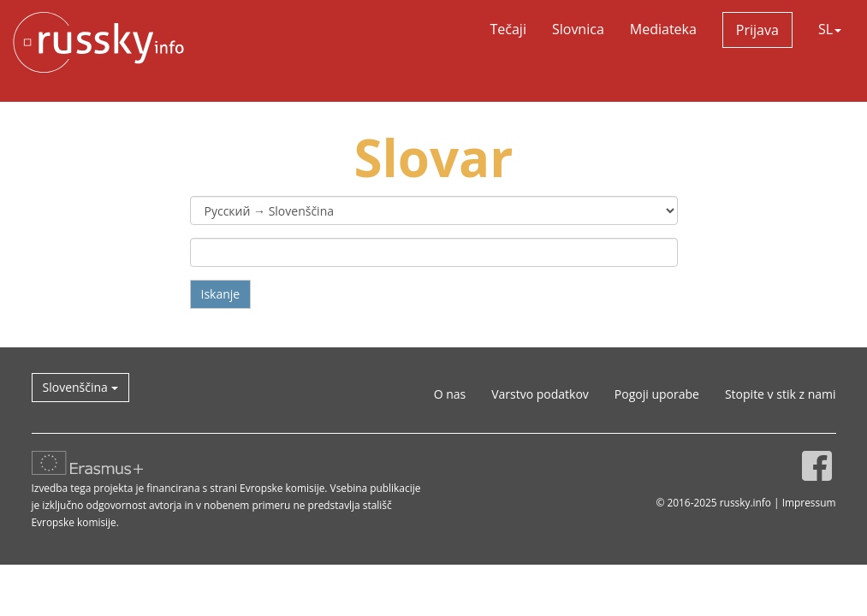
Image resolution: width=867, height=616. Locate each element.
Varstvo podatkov (540, 394)
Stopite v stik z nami (781, 394)
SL (830, 29)
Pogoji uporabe (657, 394)
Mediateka (663, 29)
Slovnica (578, 29)
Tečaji (508, 29)
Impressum (809, 502)
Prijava (757, 30)
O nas (450, 394)
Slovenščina (80, 387)
